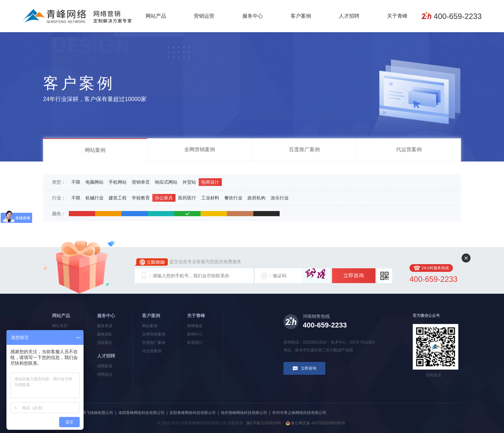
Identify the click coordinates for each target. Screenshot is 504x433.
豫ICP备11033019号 (264, 423)
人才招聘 (349, 16)
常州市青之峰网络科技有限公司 (299, 413)
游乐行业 (280, 198)
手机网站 (118, 182)
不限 (76, 182)
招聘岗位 (105, 374)
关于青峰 (397, 16)
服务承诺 (105, 326)
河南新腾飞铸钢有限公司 (92, 413)
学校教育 (141, 198)
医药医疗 (187, 198)
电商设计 (210, 182)
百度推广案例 (304, 149)
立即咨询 (354, 276)
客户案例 (301, 16)
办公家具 (164, 198)
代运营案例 (409, 149)
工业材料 (210, 198)
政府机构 (256, 198)
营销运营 (204, 16)
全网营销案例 (200, 149)
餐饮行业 (233, 198)
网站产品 (156, 16)
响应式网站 (166, 182)
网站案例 (95, 150)
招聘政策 (105, 366)
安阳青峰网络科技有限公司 (193, 413)
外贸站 (189, 182)
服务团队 (105, 334)
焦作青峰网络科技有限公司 (244, 413)
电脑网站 (94, 182)
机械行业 (94, 198)
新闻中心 (195, 334)
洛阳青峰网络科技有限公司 (141, 413)
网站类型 (60, 326)
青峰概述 (195, 326)
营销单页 (141, 182)
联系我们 (195, 343)
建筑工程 (118, 198)
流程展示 (105, 343)
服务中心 (253, 16)
